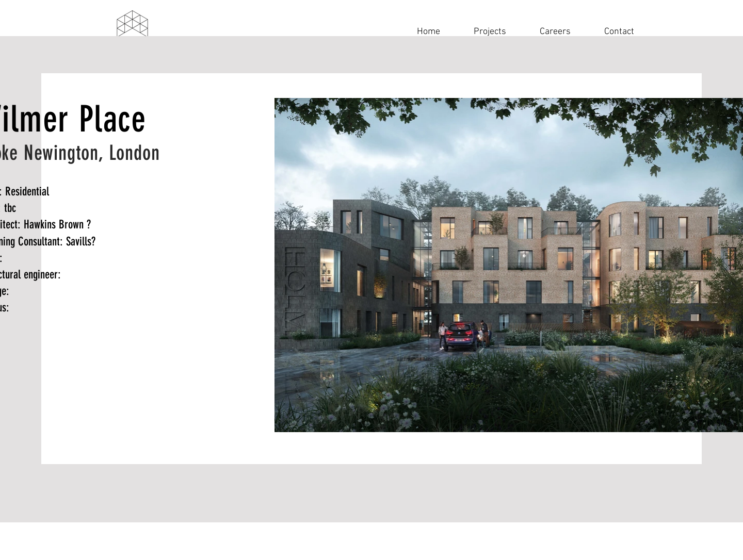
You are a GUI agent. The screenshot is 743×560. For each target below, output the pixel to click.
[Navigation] (132, 32)
